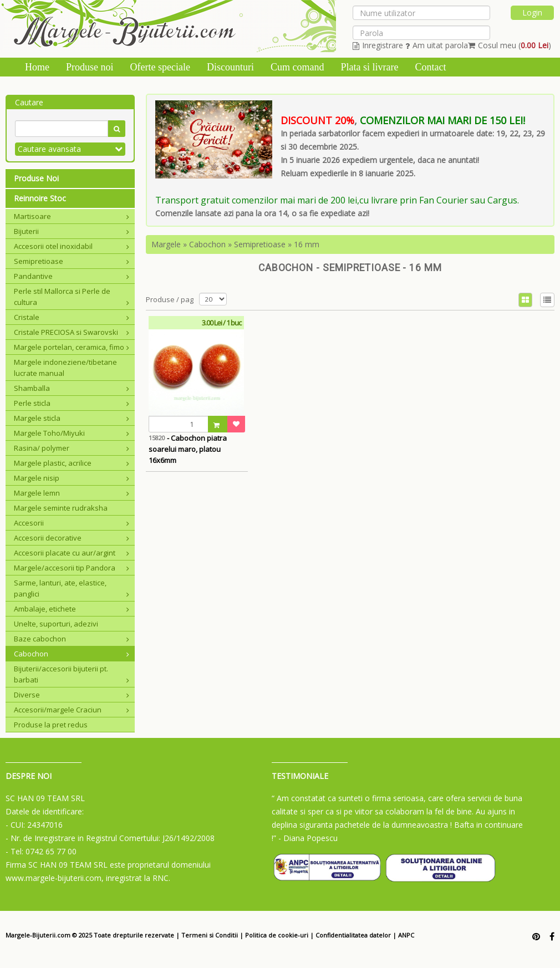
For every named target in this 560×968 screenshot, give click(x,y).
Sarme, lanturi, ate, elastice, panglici (72, 588)
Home (37, 67)
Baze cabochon (72, 639)
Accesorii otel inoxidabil (72, 246)
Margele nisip (72, 478)
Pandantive (72, 276)
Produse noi (90, 67)
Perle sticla (72, 403)
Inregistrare (378, 45)
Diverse (72, 695)
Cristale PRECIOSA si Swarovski (72, 332)
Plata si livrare (369, 67)
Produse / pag (170, 299)
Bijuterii (72, 231)
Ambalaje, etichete (72, 609)
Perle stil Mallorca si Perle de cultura (72, 297)
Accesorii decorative (72, 538)
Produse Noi (36, 178)
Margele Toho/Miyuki (72, 433)
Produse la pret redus (51, 725)
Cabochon (72, 654)
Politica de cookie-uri (277, 935)
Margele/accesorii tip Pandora (72, 568)
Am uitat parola (437, 45)
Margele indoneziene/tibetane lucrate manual (65, 368)
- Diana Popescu (308, 838)
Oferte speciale (160, 67)
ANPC (406, 935)
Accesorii (72, 523)
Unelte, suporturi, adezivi (56, 624)
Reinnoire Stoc (40, 198)
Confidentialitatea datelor (353, 935)
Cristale (72, 317)
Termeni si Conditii (210, 935)
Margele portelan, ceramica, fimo (72, 347)
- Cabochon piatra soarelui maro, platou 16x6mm (188, 449)
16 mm (307, 244)
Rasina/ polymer (72, 448)
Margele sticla (72, 418)
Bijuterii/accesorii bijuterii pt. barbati (72, 674)
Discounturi (230, 67)
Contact (430, 67)
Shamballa (72, 388)
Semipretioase (72, 261)
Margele (166, 244)
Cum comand (297, 67)
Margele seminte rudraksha (61, 508)
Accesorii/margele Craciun (72, 710)
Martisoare (72, 216)
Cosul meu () (510, 45)
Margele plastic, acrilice (72, 463)
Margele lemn (72, 493)
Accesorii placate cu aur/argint (72, 553)
